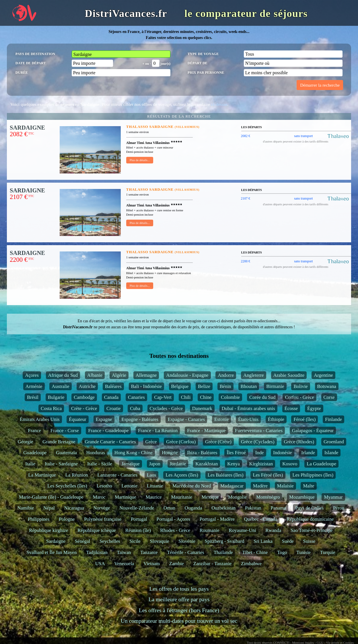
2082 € (246, 136)
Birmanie (275, 386)
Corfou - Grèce (299, 397)
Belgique (180, 386)
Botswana (327, 386)
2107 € (246, 198)
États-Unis (248, 419)
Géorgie (26, 442)
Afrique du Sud (63, 375)
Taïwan (124, 552)
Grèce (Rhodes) (299, 442)
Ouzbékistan (223, 508)
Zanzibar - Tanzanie (213, 564)
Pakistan (253, 508)
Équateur (78, 419)
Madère (260, 486)
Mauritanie (182, 497)
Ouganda (193, 508)
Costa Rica (51, 408)
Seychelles (110, 541)
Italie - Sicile (100, 464)
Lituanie (155, 486)
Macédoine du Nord (192, 486)
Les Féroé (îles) (268, 475)
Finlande (333, 419)
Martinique (126, 497)
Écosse (291, 408)
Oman (169, 508)
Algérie (119, 375)
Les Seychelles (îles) (67, 486)
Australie (61, 386)
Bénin (225, 386)
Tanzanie (149, 552)
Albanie (95, 375)
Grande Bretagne (59, 442)
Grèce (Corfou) (181, 442)
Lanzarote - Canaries (117, 475)
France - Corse (65, 431)
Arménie (34, 386)
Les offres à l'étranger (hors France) (179, 610)
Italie (30, 464)
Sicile (135, 541)
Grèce (151, 442)
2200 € (246, 261)
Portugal (139, 519)
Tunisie (303, 552)
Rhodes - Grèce (175, 530)
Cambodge (84, 397)
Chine (206, 397)
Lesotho (104, 486)
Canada (111, 397)
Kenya (234, 464)
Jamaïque (130, 464)
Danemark (202, 408)
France (34, 431)
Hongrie (170, 453)
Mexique (210, 497)
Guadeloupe (35, 453)
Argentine (323, 375)
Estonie (221, 419)
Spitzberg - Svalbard (225, 541)
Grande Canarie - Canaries (110, 442)
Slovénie (187, 541)
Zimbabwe (251, 564)
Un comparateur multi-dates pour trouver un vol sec (179, 621)
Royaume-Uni (242, 530)
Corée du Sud (262, 397)
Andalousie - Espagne (187, 375)
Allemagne (146, 375)
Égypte (314, 408)
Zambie (177, 564)
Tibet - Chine (255, 552)
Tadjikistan (97, 552)
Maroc (99, 497)
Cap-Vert (163, 397)
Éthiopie (276, 419)
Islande (331, 453)
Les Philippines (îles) (313, 475)
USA (100, 564)
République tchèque (97, 530)
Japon (155, 464)
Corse (329, 397)
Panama (278, 508)
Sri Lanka (263, 541)
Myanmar (333, 497)
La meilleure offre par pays (179, 599)
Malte (309, 486)
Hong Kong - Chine (134, 453)
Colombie (230, 397)
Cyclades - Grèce (166, 408)
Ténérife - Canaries (186, 552)
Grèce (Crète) (218, 442)
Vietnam (152, 564)
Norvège (102, 508)
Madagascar (232, 486)
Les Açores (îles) (182, 475)
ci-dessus (219, 104)
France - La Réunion (158, 431)
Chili (186, 397)
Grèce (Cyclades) (258, 442)
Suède (288, 541)
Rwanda (273, 530)
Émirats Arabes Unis (40, 419)
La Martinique (42, 475)
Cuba (135, 408)
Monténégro (268, 497)
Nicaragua (74, 508)
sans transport (303, 136)
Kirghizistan (261, 464)
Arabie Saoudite (289, 375)
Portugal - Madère (217, 519)
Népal (49, 508)
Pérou (339, 508)
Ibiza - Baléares (202, 453)
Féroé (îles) (305, 419)
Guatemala (66, 453)
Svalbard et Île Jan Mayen (51, 552)
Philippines (39, 519)
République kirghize (48, 530)
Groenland (334, 442)
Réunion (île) (138, 530)
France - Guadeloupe (108, 431)
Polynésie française (103, 519)
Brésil (33, 397)
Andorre (226, 375)
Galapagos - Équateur (313, 431)
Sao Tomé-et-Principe (312, 530)
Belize (204, 386)
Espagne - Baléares (140, 419)
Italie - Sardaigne (61, 464)
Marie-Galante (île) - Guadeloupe (51, 497)
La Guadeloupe (321, 464)
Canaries (136, 397)
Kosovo (290, 464)
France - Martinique (206, 431)
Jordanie (178, 464)
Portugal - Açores (173, 519)
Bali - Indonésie (146, 386)
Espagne (104, 419)
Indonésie (282, 453)
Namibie (26, 508)
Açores (32, 375)
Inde (260, 453)
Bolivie (300, 386)
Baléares (113, 386)
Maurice (154, 497)
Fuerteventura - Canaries (259, 431)
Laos (152, 475)
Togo (282, 552)
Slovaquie (159, 541)
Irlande (308, 453)
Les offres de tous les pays (179, 589)
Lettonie (130, 486)
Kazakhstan (207, 464)
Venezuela (124, 564)
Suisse (309, 541)
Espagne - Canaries (186, 419)
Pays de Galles (309, 508)
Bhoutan (249, 386)
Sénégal (82, 541)
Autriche (87, 386)
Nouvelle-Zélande (137, 508)
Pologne (67, 519)
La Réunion (77, 475)
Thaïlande (223, 552)
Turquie (328, 552)
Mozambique (302, 497)
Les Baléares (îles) (226, 475)
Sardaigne (56, 541)
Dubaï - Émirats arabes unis (248, 408)
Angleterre (254, 375)
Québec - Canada (261, 519)
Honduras (96, 453)
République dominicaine (310, 519)
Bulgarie (56, 397)
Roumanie (210, 530)
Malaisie (285, 486)
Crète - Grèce (84, 408)
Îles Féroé (236, 453)
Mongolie (237, 497)
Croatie (113, 408)
